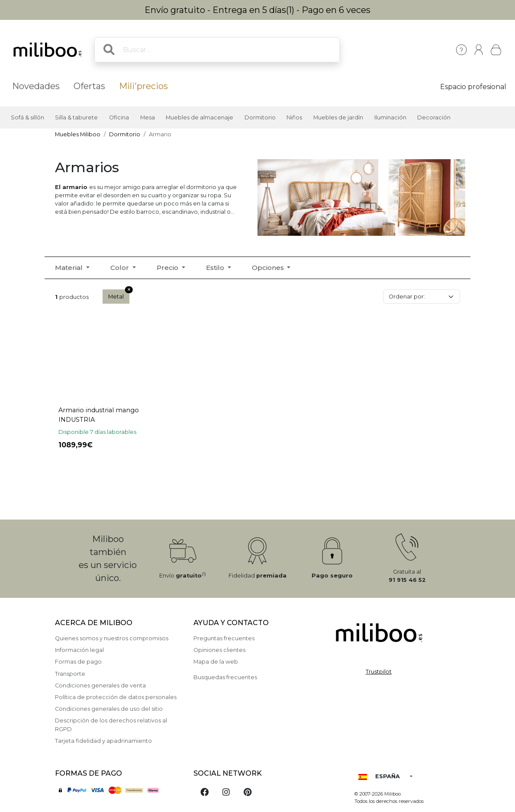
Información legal (79, 650)
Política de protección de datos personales (116, 697)
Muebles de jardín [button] (338, 117)
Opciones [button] (269, 268)
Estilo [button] (216, 268)
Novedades (36, 86)
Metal (119, 295)
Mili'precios (143, 86)
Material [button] (70, 268)
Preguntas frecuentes (224, 638)
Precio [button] (168, 268)
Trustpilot (379, 672)
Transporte (70, 674)
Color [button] (121, 268)
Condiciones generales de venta (100, 685)
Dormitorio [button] (260, 117)
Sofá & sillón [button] (27, 117)
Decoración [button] (434, 117)
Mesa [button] (148, 117)
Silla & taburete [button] (76, 117)
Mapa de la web (216, 662)
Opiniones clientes (219, 650)
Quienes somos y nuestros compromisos (112, 638)
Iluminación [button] (390, 117)
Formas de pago (78, 662)
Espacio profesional (473, 87)
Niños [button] (294, 117)
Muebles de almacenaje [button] (200, 117)
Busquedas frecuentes (225, 677)
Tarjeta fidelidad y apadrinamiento (103, 741)
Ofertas (89, 86)
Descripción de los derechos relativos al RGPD (111, 725)
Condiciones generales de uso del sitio (109, 709)
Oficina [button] (119, 117)
